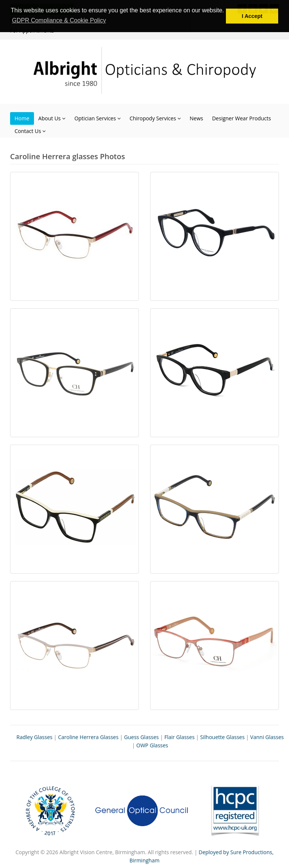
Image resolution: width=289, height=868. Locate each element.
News (196, 118)
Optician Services (97, 118)
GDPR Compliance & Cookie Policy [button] (59, 20)
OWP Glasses (152, 745)
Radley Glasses (34, 737)
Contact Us (30, 131)
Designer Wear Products (242, 118)
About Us (52, 118)
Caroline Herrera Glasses (88, 737)
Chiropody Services (155, 118)
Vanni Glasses (267, 737)
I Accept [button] (252, 16)
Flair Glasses (179, 737)
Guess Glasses (141, 737)
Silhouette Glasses (222, 737)
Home (22, 118)
